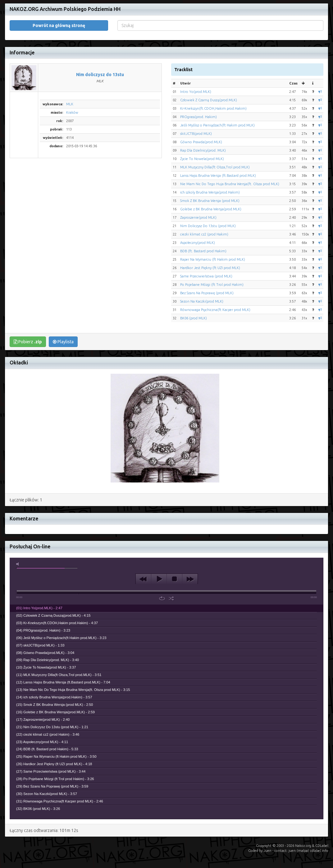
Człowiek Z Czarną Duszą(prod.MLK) (209, 100)
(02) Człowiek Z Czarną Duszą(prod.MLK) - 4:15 (53, 615)
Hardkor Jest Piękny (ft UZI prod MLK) (210, 268)
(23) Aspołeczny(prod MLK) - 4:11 (42, 742)
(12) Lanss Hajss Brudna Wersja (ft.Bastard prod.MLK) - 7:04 (63, 682)
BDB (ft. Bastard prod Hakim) (203, 251)
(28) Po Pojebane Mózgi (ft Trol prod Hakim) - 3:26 (55, 779)
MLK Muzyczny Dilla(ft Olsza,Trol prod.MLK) (215, 167)
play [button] (159, 579)
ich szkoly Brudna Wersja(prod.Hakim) (210, 192)
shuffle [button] (171, 598)
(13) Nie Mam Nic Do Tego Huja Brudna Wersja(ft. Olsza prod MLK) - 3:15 (73, 690)
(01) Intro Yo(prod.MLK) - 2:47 (39, 608)
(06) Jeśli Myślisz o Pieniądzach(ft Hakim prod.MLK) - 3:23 (61, 638)
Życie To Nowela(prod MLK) (202, 159)
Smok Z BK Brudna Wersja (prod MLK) (210, 201)
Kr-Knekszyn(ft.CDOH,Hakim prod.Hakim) (213, 108)
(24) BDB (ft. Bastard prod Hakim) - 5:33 (47, 749)
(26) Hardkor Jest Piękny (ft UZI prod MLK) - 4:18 (54, 764)
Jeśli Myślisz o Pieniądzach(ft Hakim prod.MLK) (217, 125)
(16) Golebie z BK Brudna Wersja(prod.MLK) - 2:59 (55, 712)
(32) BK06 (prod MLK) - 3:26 (38, 809)
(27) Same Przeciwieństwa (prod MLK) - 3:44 (51, 771)
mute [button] (19, 564)
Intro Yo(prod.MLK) (196, 92)
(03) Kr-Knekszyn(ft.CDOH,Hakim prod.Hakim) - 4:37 (57, 623)
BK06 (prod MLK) (194, 318)
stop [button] (174, 579)
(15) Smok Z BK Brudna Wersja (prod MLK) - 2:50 (55, 705)
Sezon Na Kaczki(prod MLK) (202, 301)
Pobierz (28, 342)
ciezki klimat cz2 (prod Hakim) (204, 234)
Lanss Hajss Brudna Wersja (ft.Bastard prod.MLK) (218, 176)
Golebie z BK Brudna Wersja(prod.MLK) (211, 209)
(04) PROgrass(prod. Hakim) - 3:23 (43, 630)
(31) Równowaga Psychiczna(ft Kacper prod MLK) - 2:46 (60, 801)
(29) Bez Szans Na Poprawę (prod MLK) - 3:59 (52, 786)
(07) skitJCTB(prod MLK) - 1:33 (40, 645)
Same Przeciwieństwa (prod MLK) (206, 276)
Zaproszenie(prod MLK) (198, 217)
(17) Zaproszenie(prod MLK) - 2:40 (43, 720)
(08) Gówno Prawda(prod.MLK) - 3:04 (45, 653)
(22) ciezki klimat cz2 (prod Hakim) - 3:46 (48, 734)
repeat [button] (162, 598)
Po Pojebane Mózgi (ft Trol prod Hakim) (212, 285)
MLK (70, 104)
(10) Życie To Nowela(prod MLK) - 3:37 (46, 667)
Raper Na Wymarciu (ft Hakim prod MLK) (213, 259)
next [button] (190, 579)
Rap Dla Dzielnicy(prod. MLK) (203, 150)
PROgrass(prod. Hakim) (198, 117)
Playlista (63, 342)
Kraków (72, 112)
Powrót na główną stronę (59, 25)
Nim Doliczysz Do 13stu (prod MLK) (208, 226)
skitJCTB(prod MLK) (196, 134)
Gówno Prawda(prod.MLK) (201, 142)
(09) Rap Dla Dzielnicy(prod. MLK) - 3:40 (48, 660)
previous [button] (143, 579)
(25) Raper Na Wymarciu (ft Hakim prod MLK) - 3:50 (56, 756)
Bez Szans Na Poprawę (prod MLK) (207, 293)
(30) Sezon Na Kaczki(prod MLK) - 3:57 (47, 794)
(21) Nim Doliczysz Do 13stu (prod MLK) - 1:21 (52, 727)
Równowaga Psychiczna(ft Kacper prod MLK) (215, 310)
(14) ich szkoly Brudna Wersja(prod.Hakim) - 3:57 (54, 697)
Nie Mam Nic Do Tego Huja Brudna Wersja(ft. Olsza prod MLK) (230, 184)
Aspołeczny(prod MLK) (198, 243)
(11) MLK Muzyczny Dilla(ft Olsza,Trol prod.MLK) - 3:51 (59, 675)
